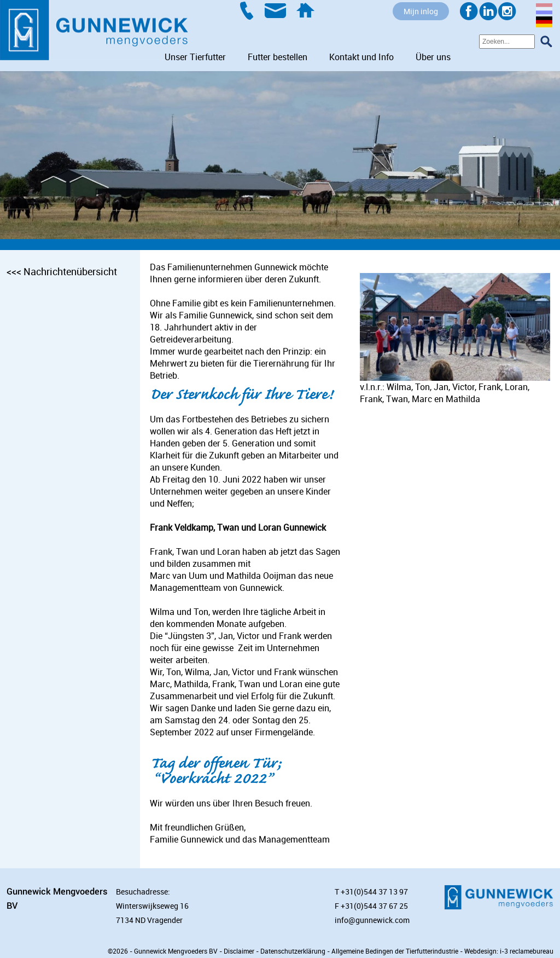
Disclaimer (239, 951)
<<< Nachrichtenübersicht (62, 271)
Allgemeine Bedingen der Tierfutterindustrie (395, 951)
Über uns (433, 57)
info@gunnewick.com (372, 920)
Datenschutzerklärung (293, 951)
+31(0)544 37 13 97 (374, 892)
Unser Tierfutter (195, 57)
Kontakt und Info (361, 57)
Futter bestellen (278, 57)
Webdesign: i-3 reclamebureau (509, 951)
